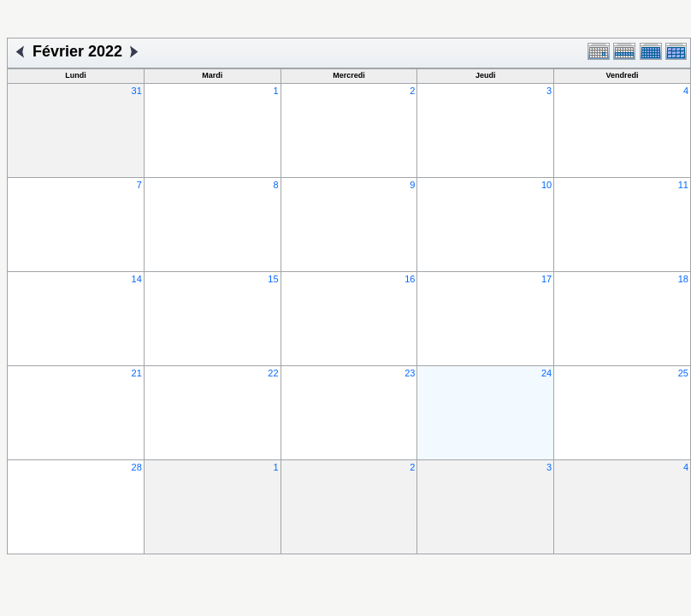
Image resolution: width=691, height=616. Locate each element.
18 (683, 279)
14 (137, 279)
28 (137, 467)
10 (546, 185)
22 (273, 373)
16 (410, 279)
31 (137, 91)
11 (683, 185)
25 (683, 373)
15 (273, 279)
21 (137, 373)
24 (546, 373)
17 (546, 279)
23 (410, 373)
